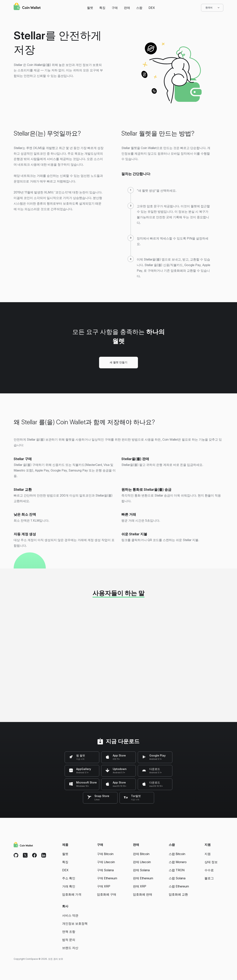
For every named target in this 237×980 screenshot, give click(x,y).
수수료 (209, 870)
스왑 (139, 8)
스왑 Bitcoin (177, 854)
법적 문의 (69, 940)
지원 (208, 854)
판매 (127, 8)
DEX (152, 8)
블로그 (209, 878)
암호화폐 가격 (72, 894)
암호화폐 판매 (143, 894)
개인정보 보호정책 (75, 923)
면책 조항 (69, 932)
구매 (115, 8)
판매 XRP (140, 886)
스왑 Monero (178, 862)
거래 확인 (69, 886)
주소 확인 (69, 878)
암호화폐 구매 (107, 894)
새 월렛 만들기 (118, 362)
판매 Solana (141, 870)
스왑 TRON (177, 870)
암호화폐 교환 (178, 894)
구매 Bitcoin (105, 854)
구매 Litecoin (106, 862)
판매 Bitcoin (141, 854)
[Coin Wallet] (27, 7)
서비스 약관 (70, 915)
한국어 (212, 8)
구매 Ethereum (107, 878)
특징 (102, 8)
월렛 (90, 8)
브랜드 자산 (70, 948)
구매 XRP (104, 886)
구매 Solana (105, 870)
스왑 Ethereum (179, 886)
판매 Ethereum (143, 878)
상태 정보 (211, 862)
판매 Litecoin (142, 862)
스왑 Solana (177, 878)
